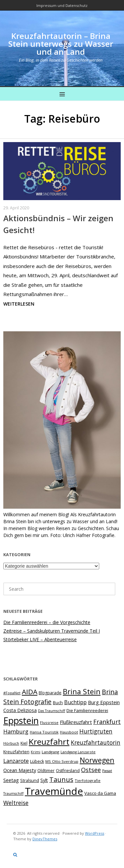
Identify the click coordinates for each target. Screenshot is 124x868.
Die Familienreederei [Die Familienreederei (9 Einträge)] (87, 710)
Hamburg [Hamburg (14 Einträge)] (16, 731)
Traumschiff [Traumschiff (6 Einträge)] (13, 793)
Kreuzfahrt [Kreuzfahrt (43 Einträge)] (49, 742)
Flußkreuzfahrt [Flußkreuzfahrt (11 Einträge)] (76, 722)
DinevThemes (45, 839)
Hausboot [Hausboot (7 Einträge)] (69, 732)
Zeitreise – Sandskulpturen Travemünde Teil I (52, 631)
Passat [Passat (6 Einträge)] (107, 771)
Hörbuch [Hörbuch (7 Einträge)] (11, 743)
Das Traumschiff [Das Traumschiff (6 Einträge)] (52, 711)
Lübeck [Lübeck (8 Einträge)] (37, 761)
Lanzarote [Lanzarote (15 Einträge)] (16, 761)
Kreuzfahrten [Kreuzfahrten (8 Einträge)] (16, 752)
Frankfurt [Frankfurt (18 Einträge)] (107, 722)
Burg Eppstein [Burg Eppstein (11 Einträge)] (104, 702)
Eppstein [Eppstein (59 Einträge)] (21, 720)
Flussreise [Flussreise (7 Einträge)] (49, 722)
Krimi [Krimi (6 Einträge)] (36, 752)
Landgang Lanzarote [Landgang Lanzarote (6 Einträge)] (78, 752)
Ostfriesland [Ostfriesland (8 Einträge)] (68, 771)
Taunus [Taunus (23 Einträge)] (61, 779)
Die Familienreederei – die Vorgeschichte (47, 622)
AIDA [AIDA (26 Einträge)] (30, 692)
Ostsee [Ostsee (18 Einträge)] (91, 770)
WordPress (95, 833)
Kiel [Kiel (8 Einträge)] (24, 743)
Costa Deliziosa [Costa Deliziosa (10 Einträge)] (20, 710)
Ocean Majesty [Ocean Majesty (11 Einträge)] (20, 770)
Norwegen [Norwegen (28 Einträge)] (97, 760)
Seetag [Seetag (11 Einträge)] (11, 780)
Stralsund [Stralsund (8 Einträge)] (30, 780)
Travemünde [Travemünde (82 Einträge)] (54, 791)
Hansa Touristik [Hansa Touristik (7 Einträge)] (44, 732)
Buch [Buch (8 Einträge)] (58, 703)
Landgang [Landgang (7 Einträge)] (50, 752)
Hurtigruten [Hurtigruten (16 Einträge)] (96, 731)
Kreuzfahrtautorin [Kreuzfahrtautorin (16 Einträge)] (96, 743)
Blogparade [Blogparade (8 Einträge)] (50, 693)
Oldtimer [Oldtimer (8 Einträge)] (46, 771)
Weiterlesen (19, 304)
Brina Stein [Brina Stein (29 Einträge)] (82, 691)
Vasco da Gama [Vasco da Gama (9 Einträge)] (100, 793)
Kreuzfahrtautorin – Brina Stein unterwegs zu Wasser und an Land (61, 44)
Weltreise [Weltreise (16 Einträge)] (16, 803)
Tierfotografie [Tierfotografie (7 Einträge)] (88, 780)
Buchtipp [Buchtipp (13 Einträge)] (75, 702)
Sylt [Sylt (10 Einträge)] (44, 780)
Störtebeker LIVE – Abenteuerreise (40, 639)
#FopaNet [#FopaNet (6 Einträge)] (12, 693)
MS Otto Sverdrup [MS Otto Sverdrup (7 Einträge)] (62, 761)
